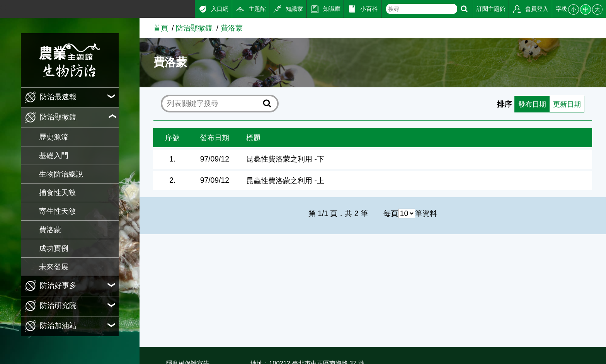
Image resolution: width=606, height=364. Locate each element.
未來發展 (54, 267)
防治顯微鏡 (194, 28)
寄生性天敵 (57, 211)
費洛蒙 (50, 230)
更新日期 (566, 104)
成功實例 (54, 248)
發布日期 (529, 104)
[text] (421, 9)
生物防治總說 (61, 174)
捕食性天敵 (57, 193)
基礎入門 (54, 156)
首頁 (161, 28)
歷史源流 (54, 137)
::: (3, 7)
